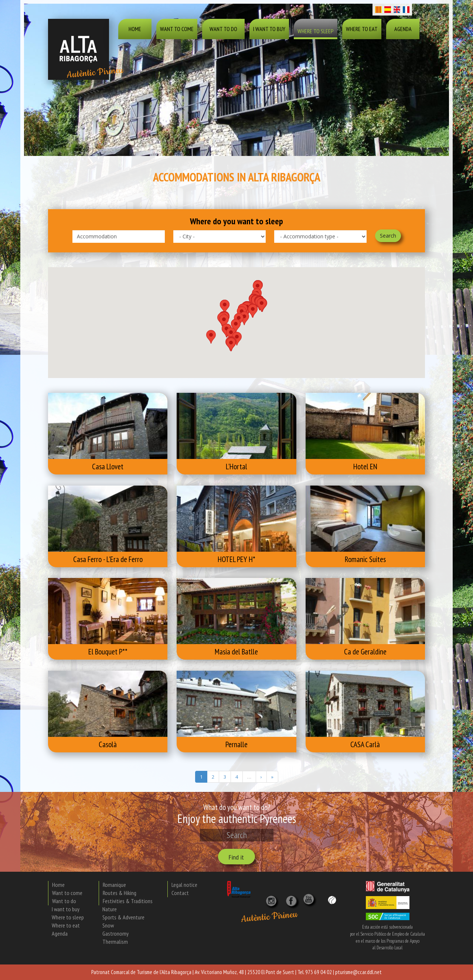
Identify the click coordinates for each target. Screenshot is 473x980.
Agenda (403, 29)
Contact (180, 893)
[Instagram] (272, 898)
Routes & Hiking (120, 893)
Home (135, 29)
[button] (224, 321)
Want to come (177, 29)
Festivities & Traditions (128, 901)
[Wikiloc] (332, 900)
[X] (293, 898)
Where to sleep (316, 31)
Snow (108, 925)
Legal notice (184, 885)
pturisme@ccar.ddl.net (358, 972)
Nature (110, 909)
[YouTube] (310, 903)
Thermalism (115, 942)
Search (388, 236)
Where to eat (362, 29)
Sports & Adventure (123, 917)
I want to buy (269, 29)
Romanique (114, 885)
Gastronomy (115, 933)
